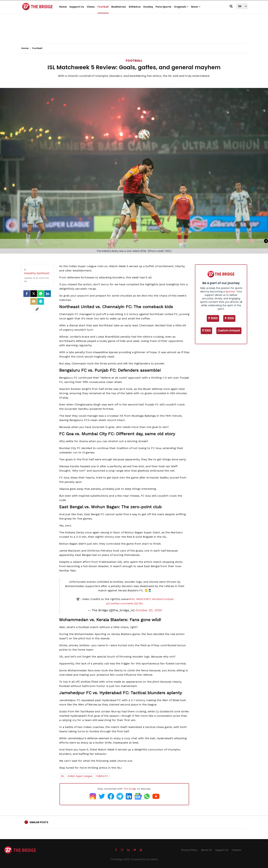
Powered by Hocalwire (145, 859)
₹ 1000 (206, 331)
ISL (63, 776)
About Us (206, 850)
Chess (91, 7)
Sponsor (230, 292)
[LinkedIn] (48, 294)
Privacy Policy (189, 850)
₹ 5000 (213, 318)
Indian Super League (80, 776)
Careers (237, 850)
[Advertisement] (134, 33)
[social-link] (37, 309)
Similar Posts (39, 822)
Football (103, 7)
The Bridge (130, 789)
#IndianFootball (163, 599)
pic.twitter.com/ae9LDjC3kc (125, 603)
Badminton (119, 7)
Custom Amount (229, 331)
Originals (181, 7)
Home (63, 7)
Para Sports (163, 7)
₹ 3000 (229, 318)
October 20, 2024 (149, 610)
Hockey (148, 7)
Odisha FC (102, 776)
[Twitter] (34, 294)
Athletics (135, 7)
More (196, 7)
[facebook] (27, 294)
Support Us (77, 7)
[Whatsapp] (41, 294)
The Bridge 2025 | (121, 859)
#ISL (132, 599)
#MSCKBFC (144, 599)
